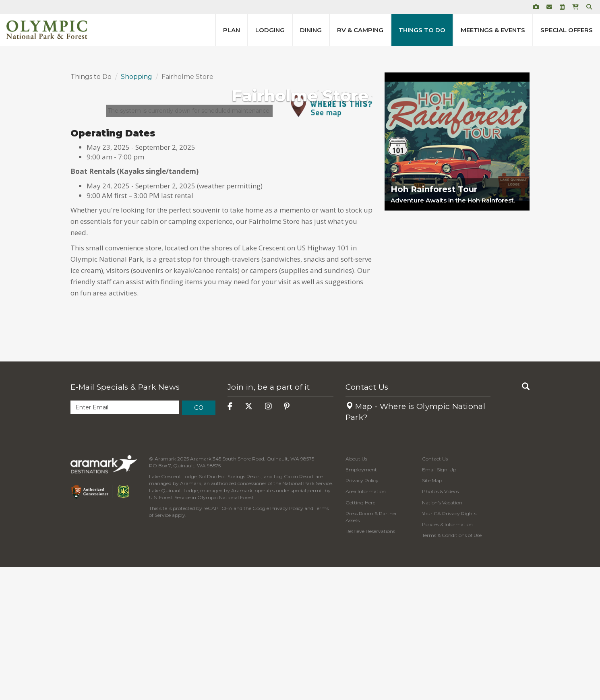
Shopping (137, 210)
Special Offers (567, 30)
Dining (311, 30)
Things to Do (422, 30)
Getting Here (360, 636)
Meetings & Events (493, 30)
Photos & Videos (440, 625)
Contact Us (367, 520)
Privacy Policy (287, 641)
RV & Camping (360, 30)
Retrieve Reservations (370, 664)
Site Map (432, 614)
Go (199, 541)
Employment (361, 603)
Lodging (270, 30)
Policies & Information (447, 658)
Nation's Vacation (442, 636)
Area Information (366, 625)
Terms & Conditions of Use (452, 668)
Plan (232, 30)
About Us (356, 592)
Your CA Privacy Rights (449, 647)
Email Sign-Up (439, 603)
